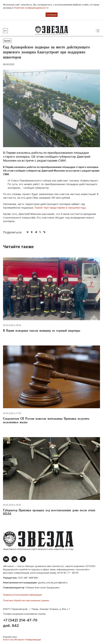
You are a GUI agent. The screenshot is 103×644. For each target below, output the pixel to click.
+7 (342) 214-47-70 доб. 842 (20, 623)
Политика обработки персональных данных (26, 600)
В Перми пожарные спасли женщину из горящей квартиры (42, 331)
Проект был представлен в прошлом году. (61, 208)
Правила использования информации (22, 595)
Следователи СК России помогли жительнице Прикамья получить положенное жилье (46, 421)
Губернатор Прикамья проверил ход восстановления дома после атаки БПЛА (49, 512)
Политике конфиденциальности (31, 8)
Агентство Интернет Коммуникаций (22, 640)
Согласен (52, 15)
